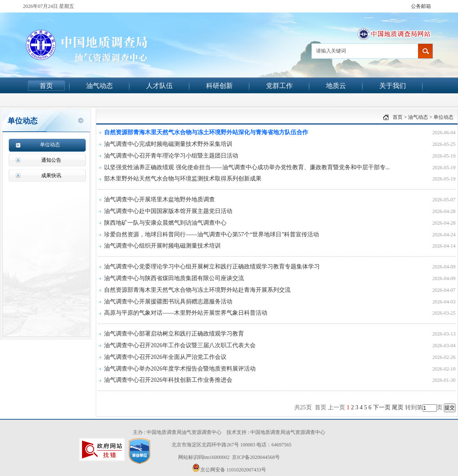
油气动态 (100, 86)
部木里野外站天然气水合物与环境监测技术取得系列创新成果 (183, 179)
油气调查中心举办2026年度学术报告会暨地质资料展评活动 (180, 369)
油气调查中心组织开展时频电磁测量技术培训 (162, 246)
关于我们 (393, 86)
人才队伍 (159, 86)
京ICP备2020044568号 (256, 457)
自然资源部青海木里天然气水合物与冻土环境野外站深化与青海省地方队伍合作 (206, 132)
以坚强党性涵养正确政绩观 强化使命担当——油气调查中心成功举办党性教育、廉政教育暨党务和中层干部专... (247, 167)
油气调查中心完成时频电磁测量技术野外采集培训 (168, 144)
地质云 (336, 86)
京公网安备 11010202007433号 (229, 468)
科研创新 (219, 86)
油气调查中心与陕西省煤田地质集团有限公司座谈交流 (174, 278)
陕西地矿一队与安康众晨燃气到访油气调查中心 (165, 223)
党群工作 (279, 86)
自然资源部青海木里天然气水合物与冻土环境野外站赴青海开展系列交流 (197, 290)
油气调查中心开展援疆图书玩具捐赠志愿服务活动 (168, 302)
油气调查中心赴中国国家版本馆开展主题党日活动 (168, 211)
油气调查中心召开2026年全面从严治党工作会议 (165, 357)
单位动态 (443, 117)
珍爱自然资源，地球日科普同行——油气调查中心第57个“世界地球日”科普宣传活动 (212, 234)
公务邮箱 (421, 6)
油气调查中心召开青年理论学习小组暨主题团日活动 (171, 156)
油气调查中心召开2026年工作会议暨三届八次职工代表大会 (180, 345)
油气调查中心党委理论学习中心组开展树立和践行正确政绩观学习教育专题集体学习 (212, 267)
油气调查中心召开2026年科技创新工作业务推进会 (168, 380)
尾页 (398, 407)
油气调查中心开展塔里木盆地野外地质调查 (159, 199)
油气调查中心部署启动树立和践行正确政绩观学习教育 (174, 334)
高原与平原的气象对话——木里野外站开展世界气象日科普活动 (186, 313)
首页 (46, 86)
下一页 (382, 407)
